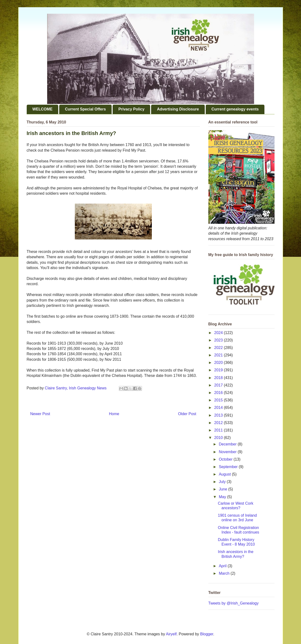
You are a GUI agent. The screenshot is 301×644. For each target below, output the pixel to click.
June (223, 489)
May (223, 497)
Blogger (207, 634)
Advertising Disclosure (178, 109)
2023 (219, 340)
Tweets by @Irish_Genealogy (234, 603)
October (226, 459)
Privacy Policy (131, 109)
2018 (219, 378)
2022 (219, 348)
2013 (219, 415)
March (225, 573)
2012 (219, 423)
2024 (219, 333)
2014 (219, 408)
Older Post (187, 414)
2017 (219, 385)
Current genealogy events (235, 109)
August (225, 474)
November (228, 452)
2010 (219, 438)
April (223, 566)
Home (114, 414)
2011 (219, 430)
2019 (219, 370)
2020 (219, 363)
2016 (219, 393)
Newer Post (40, 414)
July (223, 482)
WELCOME (43, 109)
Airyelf (171, 634)
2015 (219, 400)
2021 (219, 355)
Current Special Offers (85, 109)
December (228, 444)
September (229, 467)
